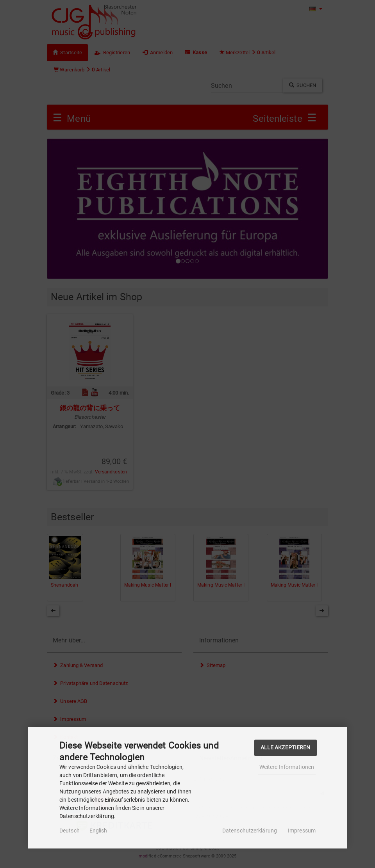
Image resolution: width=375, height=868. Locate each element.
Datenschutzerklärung (250, 831)
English (98, 831)
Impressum (302, 831)
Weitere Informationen (287, 767)
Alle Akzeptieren (286, 748)
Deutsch (70, 831)
